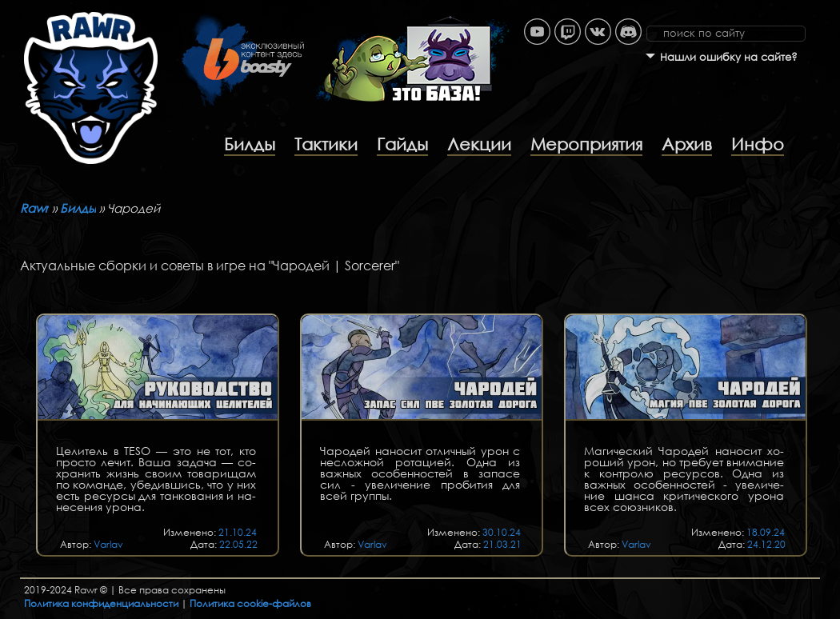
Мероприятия (586, 144)
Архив (687, 144)
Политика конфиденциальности (101, 603)
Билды (250, 144)
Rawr (34, 208)
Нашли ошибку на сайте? (729, 57)
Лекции (479, 144)
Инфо (758, 144)
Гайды (402, 144)
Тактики (326, 144)
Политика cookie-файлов (250, 603)
